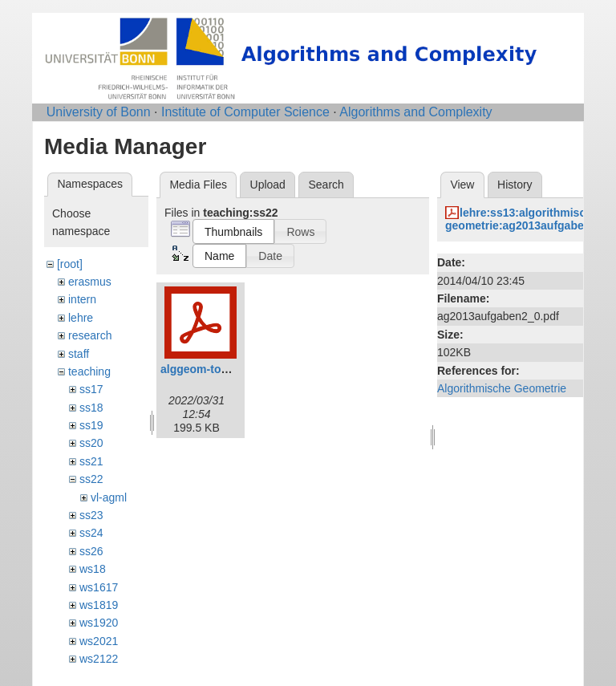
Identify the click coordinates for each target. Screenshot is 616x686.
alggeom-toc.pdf (204, 369)
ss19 (91, 425)
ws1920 (99, 623)
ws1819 (99, 605)
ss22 (91, 479)
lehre (81, 318)
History (515, 185)
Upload (268, 185)
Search (326, 185)
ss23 (91, 515)
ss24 (91, 533)
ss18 (91, 408)
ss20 (91, 443)
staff (79, 354)
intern (82, 299)
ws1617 (99, 587)
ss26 (91, 551)
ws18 (93, 569)
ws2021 (99, 641)
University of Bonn (99, 112)
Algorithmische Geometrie (502, 388)
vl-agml (109, 497)
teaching (89, 371)
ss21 (91, 461)
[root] (70, 264)
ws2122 (99, 659)
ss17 (91, 389)
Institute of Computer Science (245, 112)
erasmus (90, 282)
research (90, 335)
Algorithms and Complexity (415, 112)
